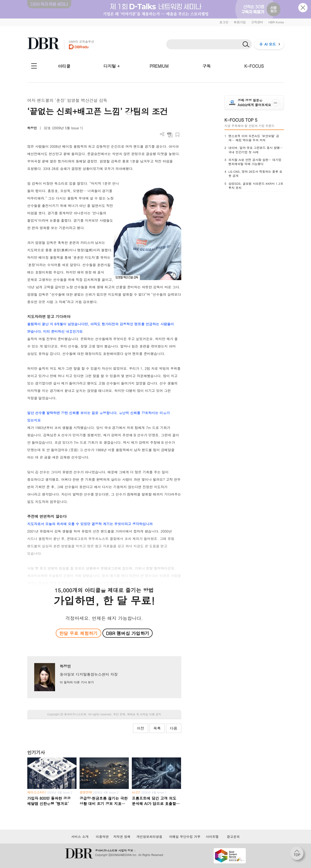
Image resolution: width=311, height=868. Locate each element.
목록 (157, 728)
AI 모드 (270, 44)
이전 (141, 728)
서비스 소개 (80, 837)
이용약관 (102, 837)
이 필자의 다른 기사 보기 (77, 682)
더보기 (162, 134)
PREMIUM (159, 66)
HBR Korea (276, 22)
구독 (206, 66)
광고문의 (233, 837)
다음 (174, 728)
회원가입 (240, 22)
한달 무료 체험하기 (78, 633)
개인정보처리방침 (149, 837)
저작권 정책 (122, 837)
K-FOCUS (254, 66)
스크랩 (177, 135)
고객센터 (257, 22)
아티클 (64, 66)
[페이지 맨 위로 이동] (298, 855)
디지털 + (112, 66)
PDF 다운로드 (170, 135)
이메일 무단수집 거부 (185, 837)
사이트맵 (212, 837)
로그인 (224, 22)
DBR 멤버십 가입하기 (128, 633)
